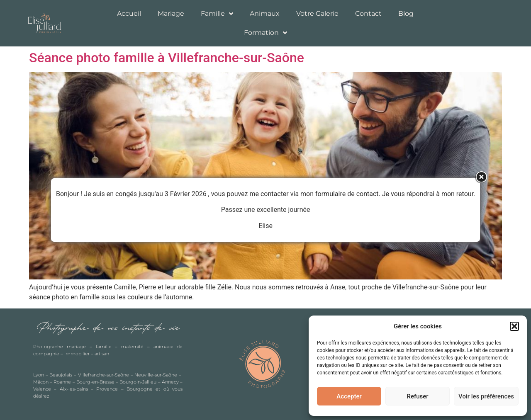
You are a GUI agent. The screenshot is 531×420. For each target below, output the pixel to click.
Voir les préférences (486, 396)
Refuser (417, 396)
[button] (514, 326)
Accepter (349, 396)
